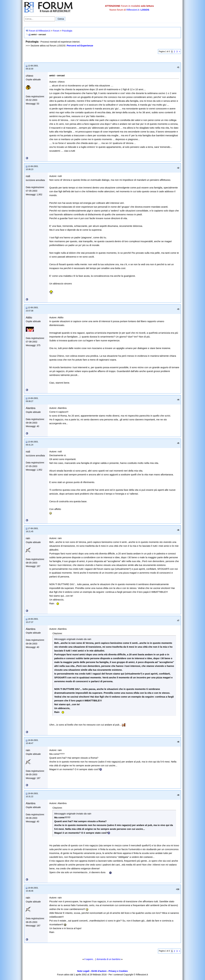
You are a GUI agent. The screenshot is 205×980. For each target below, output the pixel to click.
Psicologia (67, 31)
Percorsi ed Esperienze (80, 46)
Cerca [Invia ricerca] (61, 19)
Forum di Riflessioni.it (40, 31)
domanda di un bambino (109, 959)
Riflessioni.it (133, 10)
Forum (56, 31)
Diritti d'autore (99, 971)
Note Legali (83, 971)
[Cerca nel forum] (40, 19)
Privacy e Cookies (118, 971)
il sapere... (90, 959)
